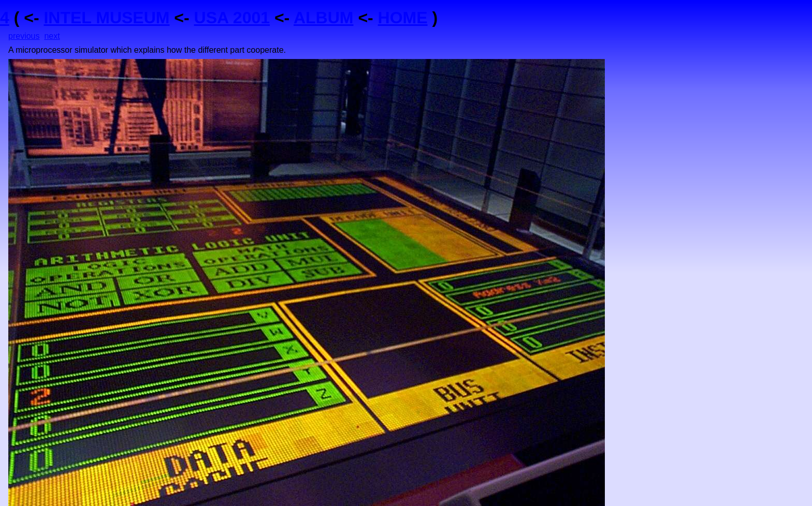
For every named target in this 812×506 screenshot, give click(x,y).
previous (24, 36)
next (52, 36)
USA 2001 (232, 18)
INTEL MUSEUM (106, 18)
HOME (403, 18)
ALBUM (324, 18)
